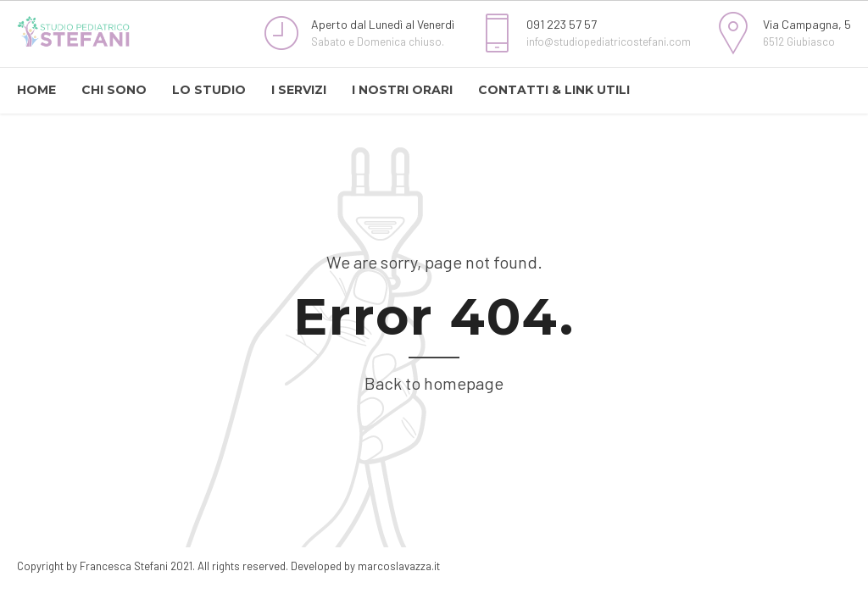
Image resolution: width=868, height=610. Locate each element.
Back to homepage (434, 383)
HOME (36, 90)
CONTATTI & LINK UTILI (554, 90)
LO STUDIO (209, 90)
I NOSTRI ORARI (402, 90)
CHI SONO (114, 90)
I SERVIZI (299, 90)
